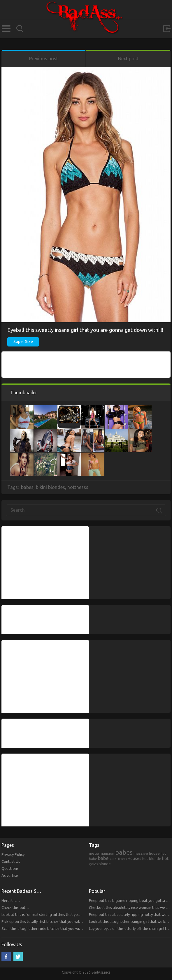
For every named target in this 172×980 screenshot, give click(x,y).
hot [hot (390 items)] (165, 858)
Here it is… (11, 900)
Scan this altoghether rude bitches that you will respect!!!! (50, 928)
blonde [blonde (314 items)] (105, 864)
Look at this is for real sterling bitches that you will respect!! (52, 914)
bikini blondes (50, 487)
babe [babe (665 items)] (103, 858)
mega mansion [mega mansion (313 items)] (102, 853)
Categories (6, 29)
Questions (10, 868)
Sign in (167, 29)
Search (20, 29)
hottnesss (78, 487)
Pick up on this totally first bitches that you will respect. (48, 921)
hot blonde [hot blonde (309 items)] (152, 858)
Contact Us (11, 861)
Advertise (10, 875)
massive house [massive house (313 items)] (147, 853)
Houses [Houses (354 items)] (135, 858)
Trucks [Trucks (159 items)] (122, 859)
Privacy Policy (13, 854)
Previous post (44, 59)
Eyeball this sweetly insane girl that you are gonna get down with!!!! (85, 330)
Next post (128, 59)
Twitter (18, 957)
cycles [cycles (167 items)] (93, 864)
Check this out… (15, 907)
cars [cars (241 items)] (113, 858)
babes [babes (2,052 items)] (124, 852)
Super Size (23, 342)
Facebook (6, 957)
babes (27, 487)
